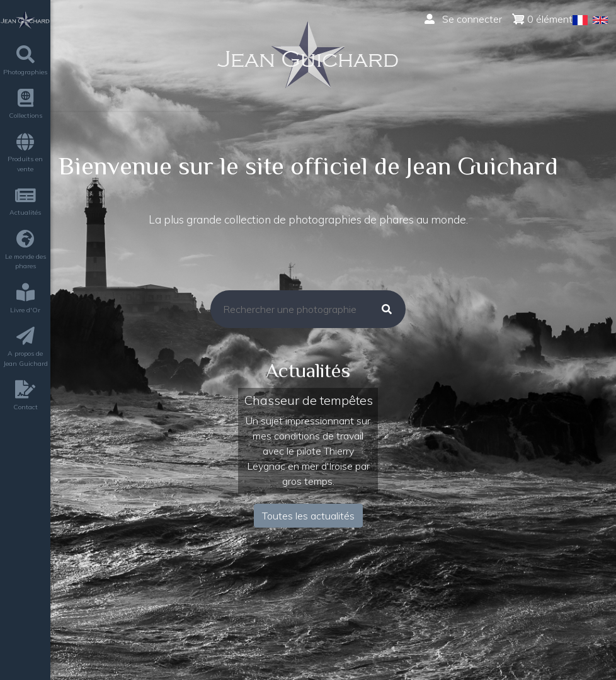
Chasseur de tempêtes (308, 400)
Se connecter (463, 19)
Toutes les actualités (308, 516)
